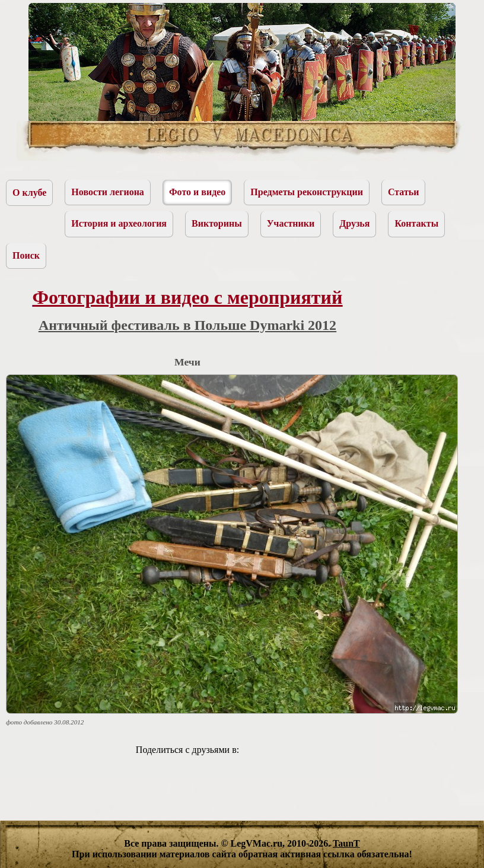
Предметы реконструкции (307, 192)
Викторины (217, 223)
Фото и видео (197, 192)
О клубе (29, 193)
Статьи (404, 192)
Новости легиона (108, 192)
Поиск (26, 255)
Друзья (354, 223)
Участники (291, 223)
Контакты (416, 223)
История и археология (119, 223)
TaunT (346, 843)
